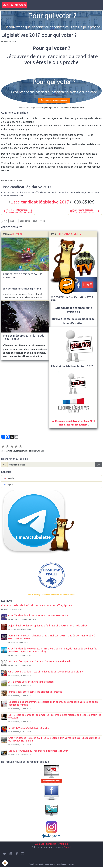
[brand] (15, 5)
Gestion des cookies (66, 864)
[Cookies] (5, 863)
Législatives (25, 221)
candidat (13, 221)
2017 (5, 221)
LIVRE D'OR (63, 844)
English (8, 485)
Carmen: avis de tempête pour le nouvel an (23, 276)
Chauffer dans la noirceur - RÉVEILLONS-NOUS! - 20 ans (39, 615)
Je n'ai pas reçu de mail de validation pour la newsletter (51, 595)
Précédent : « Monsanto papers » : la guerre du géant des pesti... (18, 211)
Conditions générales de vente (42, 864)
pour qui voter (39, 221)
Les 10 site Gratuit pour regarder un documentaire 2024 (38, 751)
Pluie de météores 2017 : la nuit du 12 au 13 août (24, 337)
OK (99, 465)
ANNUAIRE (40, 844)
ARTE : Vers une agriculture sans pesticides (31, 682)
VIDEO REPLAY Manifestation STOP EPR (72, 299)
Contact (67, 847)
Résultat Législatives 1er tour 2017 (72, 366)
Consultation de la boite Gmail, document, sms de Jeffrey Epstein (36, 605)
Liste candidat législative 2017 (40, 202)
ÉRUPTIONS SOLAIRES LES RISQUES (29, 728)
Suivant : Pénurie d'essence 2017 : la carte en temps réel (85, 211)
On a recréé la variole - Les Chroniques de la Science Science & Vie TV (46, 672)
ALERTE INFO (17, 234)
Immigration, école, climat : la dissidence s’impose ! (36, 692)
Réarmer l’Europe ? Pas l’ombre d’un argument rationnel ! (40, 662)
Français (9, 478)
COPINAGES (51, 844)
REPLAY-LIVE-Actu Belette (70, 234)
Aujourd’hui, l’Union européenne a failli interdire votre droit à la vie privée (48, 626)
